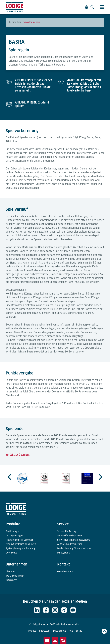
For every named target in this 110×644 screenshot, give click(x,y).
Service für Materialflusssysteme (74, 540)
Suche (79, 631)
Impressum (45, 631)
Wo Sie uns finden (15, 576)
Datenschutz (59, 631)
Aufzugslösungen (14, 536)
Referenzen (11, 580)
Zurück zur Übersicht (18, 455)
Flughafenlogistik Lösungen (20, 540)
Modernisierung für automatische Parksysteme (74, 551)
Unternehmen (16, 564)
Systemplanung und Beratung (20, 548)
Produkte (13, 524)
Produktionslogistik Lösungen (21, 544)
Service (63, 524)
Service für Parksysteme (69, 536)
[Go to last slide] (10, 477)
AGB (71, 631)
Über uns (10, 572)
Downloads (11, 553)
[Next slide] (100, 477)
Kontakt (64, 564)
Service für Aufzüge (67, 531)
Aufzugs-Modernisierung (70, 544)
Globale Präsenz (65, 572)
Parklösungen (13, 531)
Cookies (32, 631)
